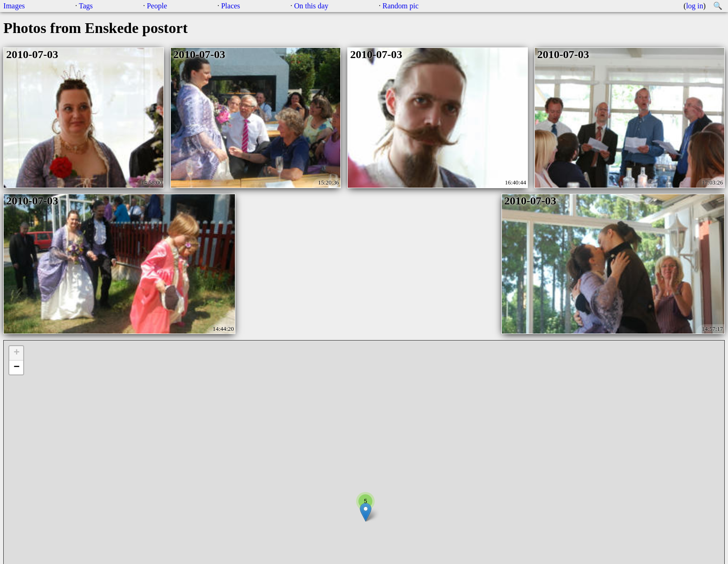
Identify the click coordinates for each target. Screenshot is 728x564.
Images (14, 6)
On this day (312, 6)
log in (695, 6)
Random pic (401, 6)
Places (231, 6)
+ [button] (16, 353)
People (157, 6)
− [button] (16, 367)
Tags (86, 6)
